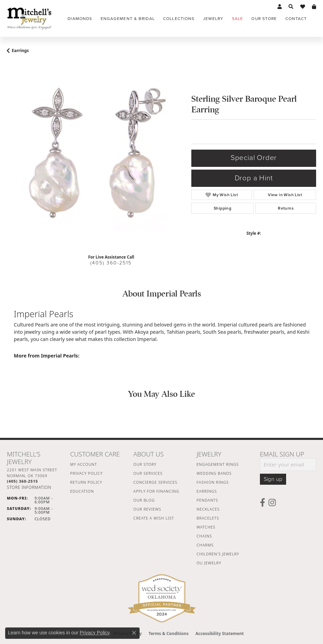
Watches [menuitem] (206, 527)
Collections (179, 19)
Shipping (223, 208)
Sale (238, 19)
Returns (286, 208)
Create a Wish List (154, 518)
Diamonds (80, 19)
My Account (83, 464)
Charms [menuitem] (205, 545)
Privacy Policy (86, 473)
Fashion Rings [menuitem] (213, 482)
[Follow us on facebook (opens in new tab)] (263, 503)
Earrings (20, 51)
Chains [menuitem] (204, 536)
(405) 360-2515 (111, 263)
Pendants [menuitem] (207, 500)
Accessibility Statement (220, 633)
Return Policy (86, 482)
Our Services (148, 473)
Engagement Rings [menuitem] (218, 464)
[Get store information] (29, 487)
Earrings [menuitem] (207, 491)
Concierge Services (155, 482)
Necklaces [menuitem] (208, 509)
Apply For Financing (156, 491)
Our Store (264, 19)
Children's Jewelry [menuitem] (218, 554)
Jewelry (213, 19)
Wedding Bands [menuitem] (214, 473)
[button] (280, 7)
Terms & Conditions (169, 633)
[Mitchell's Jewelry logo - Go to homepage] (29, 18)
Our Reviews (147, 509)
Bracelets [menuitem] (208, 518)
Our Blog (144, 500)
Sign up (273, 479)
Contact (296, 19)
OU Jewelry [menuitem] (209, 563)
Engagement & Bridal (128, 19)
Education (82, 491)
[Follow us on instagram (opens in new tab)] (272, 503)
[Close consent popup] (134, 633)
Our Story (145, 464)
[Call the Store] (22, 481)
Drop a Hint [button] (254, 178)
